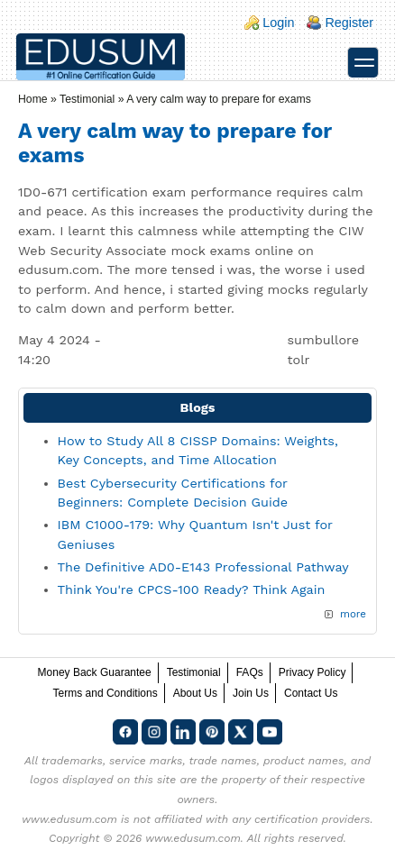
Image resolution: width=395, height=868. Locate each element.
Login (278, 23)
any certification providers (301, 819)
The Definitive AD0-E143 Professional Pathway (203, 567)
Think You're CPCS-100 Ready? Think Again (192, 589)
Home (33, 99)
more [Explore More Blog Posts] (353, 614)
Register (349, 23)
